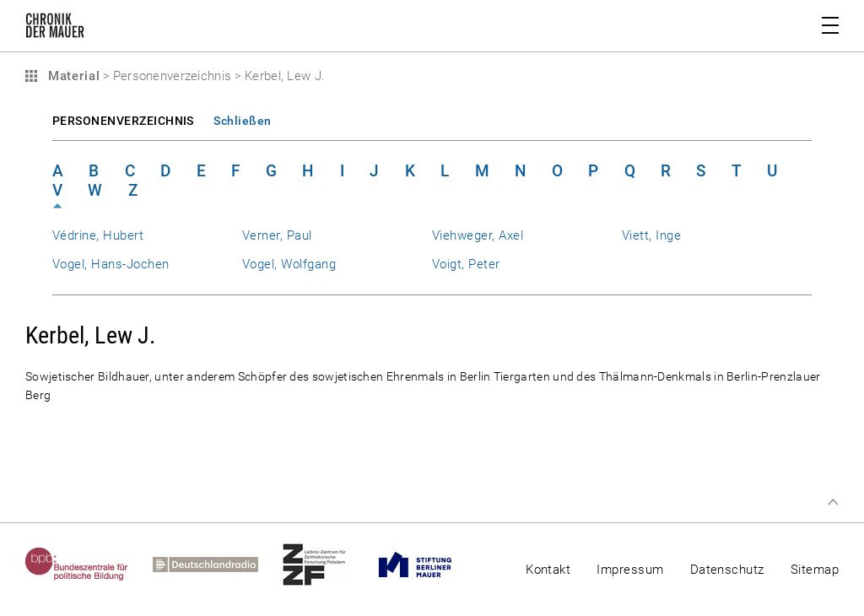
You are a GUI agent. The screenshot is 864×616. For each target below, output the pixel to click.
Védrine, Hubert (98, 235)
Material (72, 76)
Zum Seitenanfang (833, 502)
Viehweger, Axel (478, 235)
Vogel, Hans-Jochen (111, 264)
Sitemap (815, 570)
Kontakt (548, 570)
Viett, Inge (651, 235)
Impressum (630, 570)
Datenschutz (727, 570)
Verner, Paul (277, 235)
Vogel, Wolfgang (289, 264)
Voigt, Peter (466, 264)
